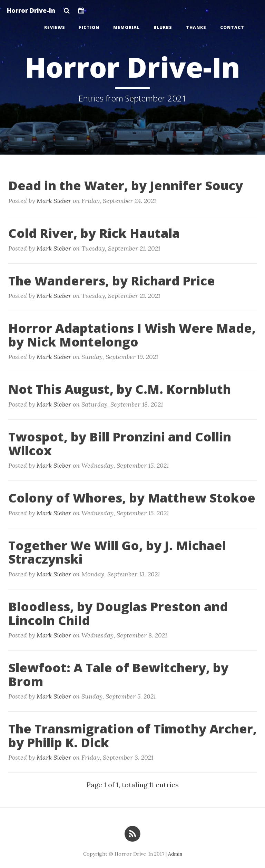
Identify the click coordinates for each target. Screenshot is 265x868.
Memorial (126, 27)
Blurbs (163, 27)
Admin (175, 854)
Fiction (89, 27)
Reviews (55, 27)
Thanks (196, 27)
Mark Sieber (54, 201)
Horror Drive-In (31, 10)
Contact (232, 27)
